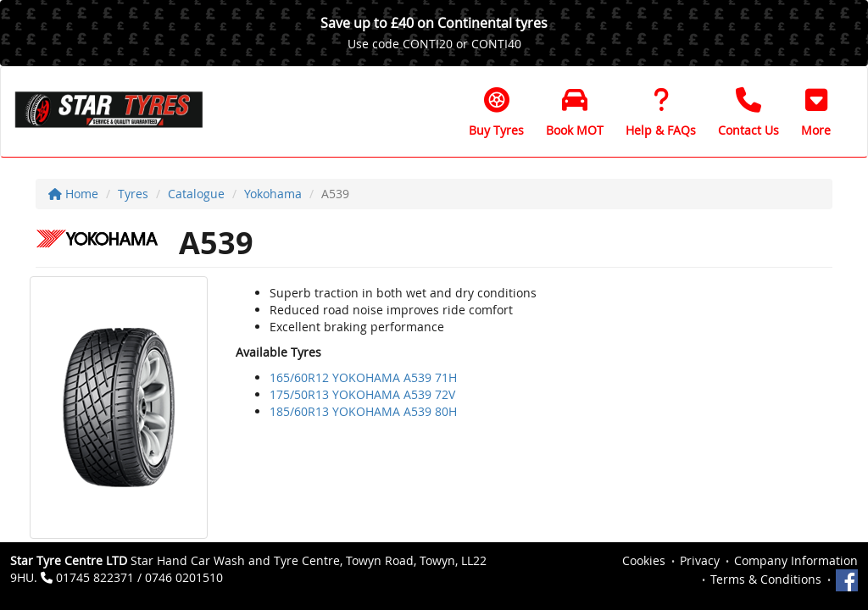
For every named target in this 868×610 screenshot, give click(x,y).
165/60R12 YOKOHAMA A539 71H (363, 377)
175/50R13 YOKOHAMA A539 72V (362, 394)
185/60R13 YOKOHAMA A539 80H (363, 411)
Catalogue (196, 194)
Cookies (644, 560)
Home (73, 194)
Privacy (700, 560)
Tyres (133, 194)
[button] (816, 112)
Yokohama (273, 194)
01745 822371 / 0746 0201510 (139, 577)
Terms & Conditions (766, 579)
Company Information (796, 560)
